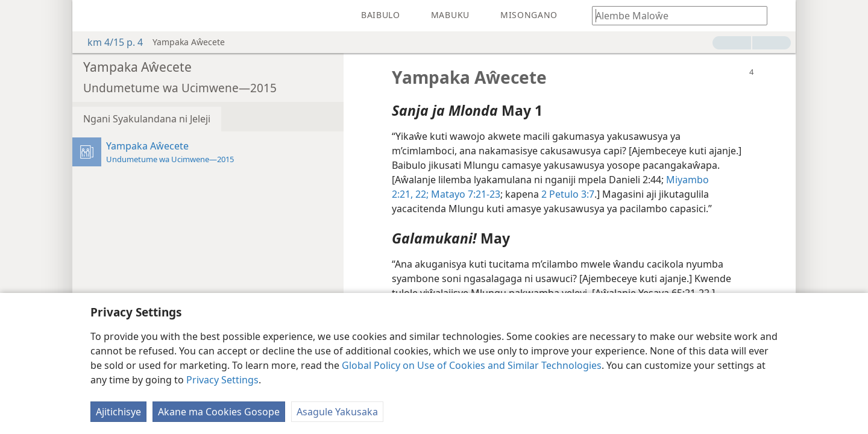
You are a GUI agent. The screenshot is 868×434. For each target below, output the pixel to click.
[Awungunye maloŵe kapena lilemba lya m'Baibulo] (674, 15)
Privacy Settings (222, 380)
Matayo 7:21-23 (464, 194)
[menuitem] (90, 16)
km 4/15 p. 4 (109, 42)
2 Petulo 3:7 (568, 194)
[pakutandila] (90, 16)
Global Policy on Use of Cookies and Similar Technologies (472, 365)
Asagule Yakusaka (337, 412)
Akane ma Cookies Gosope (219, 412)
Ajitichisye (118, 412)
